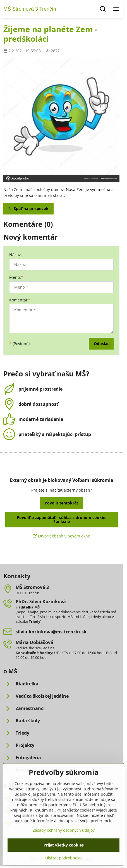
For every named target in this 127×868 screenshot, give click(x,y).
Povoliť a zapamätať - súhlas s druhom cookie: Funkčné (62, 519)
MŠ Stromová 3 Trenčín (30, 9)
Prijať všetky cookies (64, 859)
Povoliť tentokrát (61, 503)
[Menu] (116, 9)
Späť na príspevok (28, 208)
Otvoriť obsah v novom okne (62, 536)
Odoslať (101, 344)
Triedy (34, 621)
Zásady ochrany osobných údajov (64, 845)
